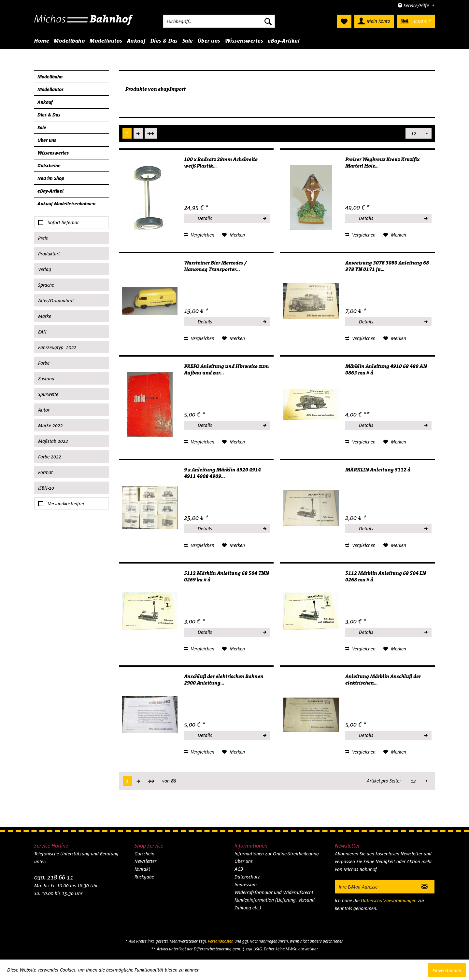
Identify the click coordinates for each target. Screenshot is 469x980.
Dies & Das (49, 115)
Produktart (49, 254)
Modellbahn (50, 77)
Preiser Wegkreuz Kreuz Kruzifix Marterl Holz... (382, 163)
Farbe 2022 (50, 457)
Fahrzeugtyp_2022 (57, 347)
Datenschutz (247, 877)
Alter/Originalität (56, 300)
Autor (44, 410)
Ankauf (45, 102)
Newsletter (145, 861)
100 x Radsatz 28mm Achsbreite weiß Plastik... (221, 163)
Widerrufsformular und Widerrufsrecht (274, 892)
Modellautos (50, 89)
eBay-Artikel (50, 191)
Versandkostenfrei (66, 504)
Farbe (44, 363)
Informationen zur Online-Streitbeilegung (277, 854)
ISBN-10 (46, 488)
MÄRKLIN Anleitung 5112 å (378, 470)
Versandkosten (221, 941)
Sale (42, 127)
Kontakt (142, 869)
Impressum (246, 885)
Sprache (46, 285)
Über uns (47, 140)
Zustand (46, 379)
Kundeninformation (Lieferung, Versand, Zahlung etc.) (275, 904)
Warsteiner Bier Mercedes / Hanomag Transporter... (215, 266)
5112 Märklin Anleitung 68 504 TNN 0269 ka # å (227, 577)
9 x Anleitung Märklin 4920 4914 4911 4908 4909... (222, 473)
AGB (239, 869)
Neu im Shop (51, 178)
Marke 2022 (50, 425)
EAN (42, 332)
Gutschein (144, 854)
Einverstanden (447, 970)
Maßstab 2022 (53, 441)
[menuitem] (219, 21)
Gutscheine (49, 165)
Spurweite (48, 394)
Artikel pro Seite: (384, 133)
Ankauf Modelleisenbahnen (66, 204)
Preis (43, 238)
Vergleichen (199, 235)
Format (45, 472)
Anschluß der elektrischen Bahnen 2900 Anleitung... (224, 680)
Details (232, 217)
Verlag (45, 269)
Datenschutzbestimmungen (389, 900)
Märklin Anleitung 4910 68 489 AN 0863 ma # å (386, 370)
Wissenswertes (53, 153)
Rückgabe (144, 877)
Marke (45, 316)
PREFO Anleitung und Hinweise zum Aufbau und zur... (226, 370)
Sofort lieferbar (63, 222)
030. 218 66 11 (54, 877)
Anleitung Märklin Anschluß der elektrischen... (383, 680)
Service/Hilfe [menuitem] (414, 5)
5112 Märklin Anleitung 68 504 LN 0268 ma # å (386, 577)
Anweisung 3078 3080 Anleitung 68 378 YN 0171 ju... (387, 266)
